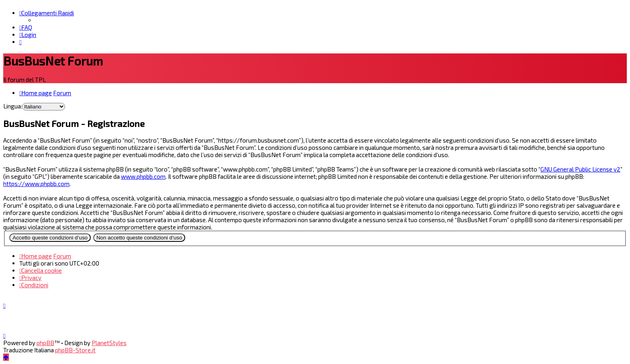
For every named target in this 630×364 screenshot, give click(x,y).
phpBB (45, 343)
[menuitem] (26, 27)
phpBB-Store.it (75, 350)
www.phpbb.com (143, 176)
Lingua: (13, 106)
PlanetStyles (109, 343)
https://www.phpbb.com (36, 184)
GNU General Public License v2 (580, 169)
